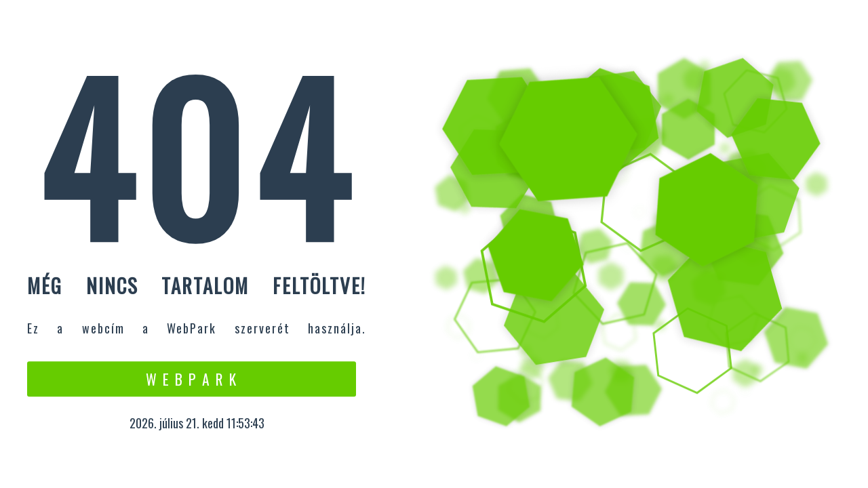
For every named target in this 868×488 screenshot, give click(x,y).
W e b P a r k (192, 379)
